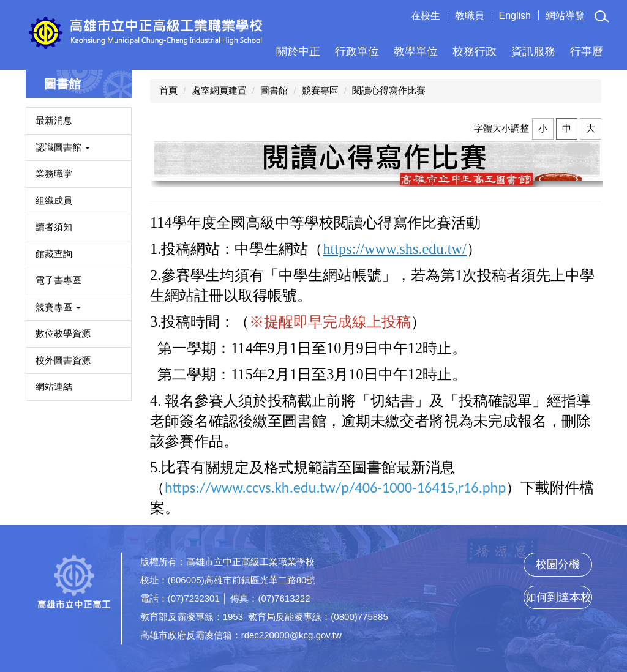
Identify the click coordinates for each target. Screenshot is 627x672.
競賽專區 (320, 90)
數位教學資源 (63, 333)
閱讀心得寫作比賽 (389, 90)
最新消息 (54, 120)
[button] (602, 17)
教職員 (470, 16)
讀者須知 (54, 227)
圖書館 (274, 90)
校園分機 (558, 564)
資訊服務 (533, 51)
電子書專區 (58, 280)
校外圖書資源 (63, 360)
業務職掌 (54, 174)
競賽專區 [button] (58, 307)
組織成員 (54, 200)
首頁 (168, 90)
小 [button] (543, 128)
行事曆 (587, 51)
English (515, 16)
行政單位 (357, 51)
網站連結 (54, 386)
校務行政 (475, 51)
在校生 (426, 16)
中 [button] (567, 128)
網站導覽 (565, 16)
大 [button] (591, 128)
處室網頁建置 (219, 90)
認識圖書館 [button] (63, 147)
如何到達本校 (558, 597)
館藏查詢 (54, 254)
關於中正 (298, 51)
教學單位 (416, 51)
